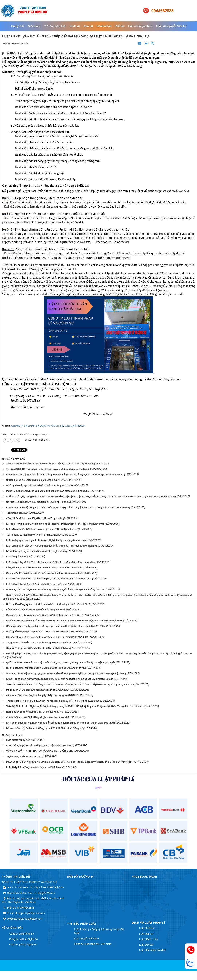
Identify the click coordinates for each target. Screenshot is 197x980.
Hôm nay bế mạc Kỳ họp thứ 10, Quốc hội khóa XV (35, 712)
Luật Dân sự (146, 934)
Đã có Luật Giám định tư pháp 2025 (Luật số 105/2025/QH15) (40, 690)
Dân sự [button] (88, 26)
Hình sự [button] (75, 26)
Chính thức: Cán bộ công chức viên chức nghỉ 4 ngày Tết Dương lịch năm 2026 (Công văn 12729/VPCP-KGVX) (68, 507)
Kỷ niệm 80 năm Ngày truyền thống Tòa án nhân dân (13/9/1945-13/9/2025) (48, 637)
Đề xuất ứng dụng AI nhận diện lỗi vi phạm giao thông (36, 551)
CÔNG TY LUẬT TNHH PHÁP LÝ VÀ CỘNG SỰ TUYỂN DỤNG (40, 751)
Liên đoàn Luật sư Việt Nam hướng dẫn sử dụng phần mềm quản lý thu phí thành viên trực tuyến (61, 723)
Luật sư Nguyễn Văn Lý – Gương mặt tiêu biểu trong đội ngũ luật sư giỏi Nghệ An (52, 546)
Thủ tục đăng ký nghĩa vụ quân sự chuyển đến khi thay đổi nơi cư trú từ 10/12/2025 (53, 701)
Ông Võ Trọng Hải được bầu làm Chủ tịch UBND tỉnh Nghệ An (41, 648)
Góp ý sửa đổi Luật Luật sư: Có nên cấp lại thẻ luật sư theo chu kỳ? (44, 573)
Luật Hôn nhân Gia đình (153, 950)
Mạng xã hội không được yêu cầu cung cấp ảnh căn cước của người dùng (48, 491)
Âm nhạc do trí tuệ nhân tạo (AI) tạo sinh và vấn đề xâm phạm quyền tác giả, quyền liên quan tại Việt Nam (65, 673)
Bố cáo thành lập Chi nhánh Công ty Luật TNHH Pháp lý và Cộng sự (44, 728)
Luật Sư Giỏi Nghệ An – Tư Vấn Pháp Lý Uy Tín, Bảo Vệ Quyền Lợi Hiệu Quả (49, 579)
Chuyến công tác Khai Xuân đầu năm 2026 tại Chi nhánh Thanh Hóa (44, 568)
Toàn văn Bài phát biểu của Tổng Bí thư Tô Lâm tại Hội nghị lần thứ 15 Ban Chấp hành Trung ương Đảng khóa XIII (70, 684)
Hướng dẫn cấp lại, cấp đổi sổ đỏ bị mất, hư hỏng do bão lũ (39, 485)
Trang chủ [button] (17, 26)
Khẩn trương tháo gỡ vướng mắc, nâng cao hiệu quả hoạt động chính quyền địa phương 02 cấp (60, 679)
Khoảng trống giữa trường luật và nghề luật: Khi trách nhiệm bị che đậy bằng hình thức (55, 524)
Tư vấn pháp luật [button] (55, 26)
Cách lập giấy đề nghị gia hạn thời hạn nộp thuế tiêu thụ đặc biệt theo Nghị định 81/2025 (55, 626)
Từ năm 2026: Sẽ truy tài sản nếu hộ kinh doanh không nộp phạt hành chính (49, 469)
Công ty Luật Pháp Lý (22, 934)
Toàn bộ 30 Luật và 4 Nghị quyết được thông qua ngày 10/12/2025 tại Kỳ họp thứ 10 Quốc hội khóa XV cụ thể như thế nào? (75, 706)
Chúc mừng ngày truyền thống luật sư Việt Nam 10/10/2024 (39, 745)
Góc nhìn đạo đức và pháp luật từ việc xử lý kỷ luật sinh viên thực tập (45, 615)
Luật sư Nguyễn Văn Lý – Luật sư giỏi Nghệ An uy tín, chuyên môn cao (46, 540)
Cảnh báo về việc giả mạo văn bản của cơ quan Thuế (36, 610)
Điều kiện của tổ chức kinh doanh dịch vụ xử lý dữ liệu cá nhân (42, 529)
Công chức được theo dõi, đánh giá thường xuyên (34, 518)
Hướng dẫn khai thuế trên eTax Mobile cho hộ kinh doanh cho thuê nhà (46, 668)
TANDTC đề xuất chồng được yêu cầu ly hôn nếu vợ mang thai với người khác (50, 464)
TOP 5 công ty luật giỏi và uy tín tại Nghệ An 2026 (34, 535)
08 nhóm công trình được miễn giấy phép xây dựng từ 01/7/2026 (42, 695)
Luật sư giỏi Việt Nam (86, 939)
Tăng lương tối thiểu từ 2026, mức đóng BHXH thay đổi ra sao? (42, 643)
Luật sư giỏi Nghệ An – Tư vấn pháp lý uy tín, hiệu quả (37, 584)
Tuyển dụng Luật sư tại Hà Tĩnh (24, 756)
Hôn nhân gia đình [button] (140, 26)
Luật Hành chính (149, 939)
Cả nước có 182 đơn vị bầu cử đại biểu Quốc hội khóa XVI (39, 502)
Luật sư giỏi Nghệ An (18, 557)
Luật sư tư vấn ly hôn (18, 740)
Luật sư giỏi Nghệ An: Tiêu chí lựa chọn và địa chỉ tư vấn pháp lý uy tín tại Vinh (51, 562)
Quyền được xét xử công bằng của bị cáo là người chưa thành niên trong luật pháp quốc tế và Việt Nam (64, 621)
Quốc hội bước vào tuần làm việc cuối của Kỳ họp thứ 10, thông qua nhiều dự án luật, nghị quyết (61, 662)
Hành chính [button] (104, 26)
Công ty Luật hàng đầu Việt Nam (93, 944)
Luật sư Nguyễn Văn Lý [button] (171, 26)
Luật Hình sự (147, 928)
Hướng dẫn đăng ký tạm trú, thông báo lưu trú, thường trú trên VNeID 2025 (48, 604)
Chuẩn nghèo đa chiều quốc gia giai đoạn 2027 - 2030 (36, 480)
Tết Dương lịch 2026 (17, 513)
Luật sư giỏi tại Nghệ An (23, 945)
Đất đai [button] (120, 26)
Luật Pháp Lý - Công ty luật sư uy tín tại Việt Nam (34, 767)
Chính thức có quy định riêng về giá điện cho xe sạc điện (38, 717)
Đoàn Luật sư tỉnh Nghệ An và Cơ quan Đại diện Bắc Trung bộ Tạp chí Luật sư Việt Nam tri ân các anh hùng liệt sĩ (70, 762)
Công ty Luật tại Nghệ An (24, 939)
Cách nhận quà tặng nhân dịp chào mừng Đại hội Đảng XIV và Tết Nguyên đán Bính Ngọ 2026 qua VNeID (65, 474)
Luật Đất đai (146, 945)
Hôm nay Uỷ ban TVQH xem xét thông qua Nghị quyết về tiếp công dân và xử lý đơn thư (55, 590)
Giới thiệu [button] (34, 26)
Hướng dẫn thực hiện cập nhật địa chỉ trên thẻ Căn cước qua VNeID (44, 632)
